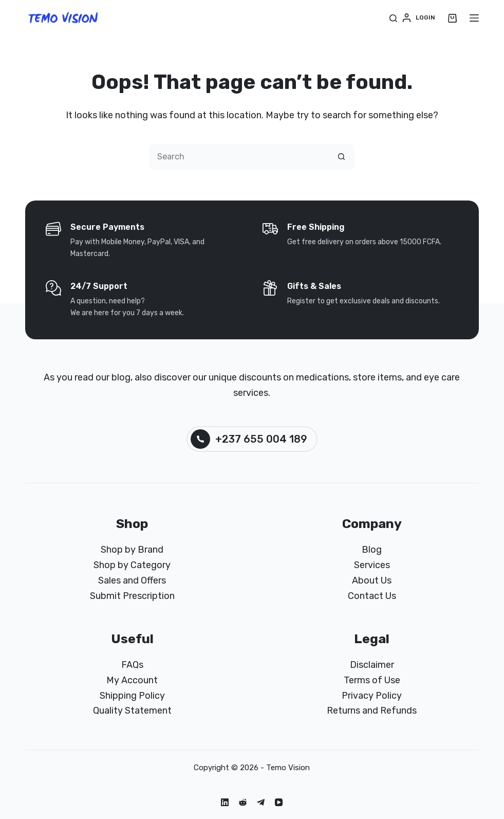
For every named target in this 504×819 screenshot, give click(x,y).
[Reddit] (243, 802)
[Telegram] (261, 802)
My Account (132, 680)
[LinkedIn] (225, 802)
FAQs (132, 665)
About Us (372, 580)
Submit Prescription (132, 596)
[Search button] (342, 157)
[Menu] (474, 18)
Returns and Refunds (372, 711)
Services (372, 565)
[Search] (393, 18)
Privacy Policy (372, 696)
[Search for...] (239, 157)
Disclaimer (372, 665)
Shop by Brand (132, 550)
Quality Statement (132, 711)
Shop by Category (132, 565)
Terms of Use (372, 680)
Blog (372, 550)
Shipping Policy (132, 696)
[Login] (419, 18)
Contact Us (372, 596)
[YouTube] (279, 802)
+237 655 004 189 (249, 439)
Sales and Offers (132, 580)
